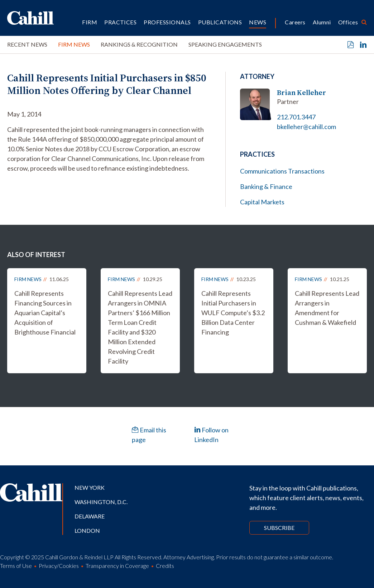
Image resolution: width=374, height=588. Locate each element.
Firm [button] (90, 22)
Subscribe (279, 528)
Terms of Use (16, 566)
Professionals (167, 22)
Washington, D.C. (101, 502)
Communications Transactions (282, 171)
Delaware (90, 516)
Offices (348, 22)
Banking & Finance (266, 186)
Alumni (322, 22)
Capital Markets (262, 202)
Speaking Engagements (225, 44)
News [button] (258, 22)
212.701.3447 (296, 117)
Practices (120, 22)
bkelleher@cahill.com (306, 127)
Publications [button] (220, 22)
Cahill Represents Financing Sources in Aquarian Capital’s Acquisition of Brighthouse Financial (45, 313)
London (87, 530)
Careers (295, 22)
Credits (165, 566)
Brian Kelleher (301, 93)
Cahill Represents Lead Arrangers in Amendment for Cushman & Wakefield (327, 308)
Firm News (74, 44)
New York (90, 487)
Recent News (27, 44)
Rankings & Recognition (139, 44)
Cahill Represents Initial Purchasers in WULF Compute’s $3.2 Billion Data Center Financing (233, 313)
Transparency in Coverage (117, 566)
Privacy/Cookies (59, 566)
